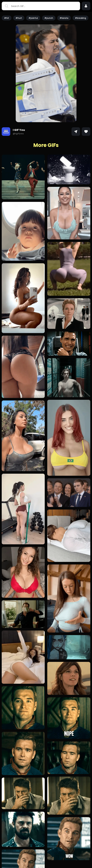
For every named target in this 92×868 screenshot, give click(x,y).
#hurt (19, 18)
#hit (7, 18)
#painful (33, 18)
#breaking (80, 18)
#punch (49, 18)
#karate (64, 18)
